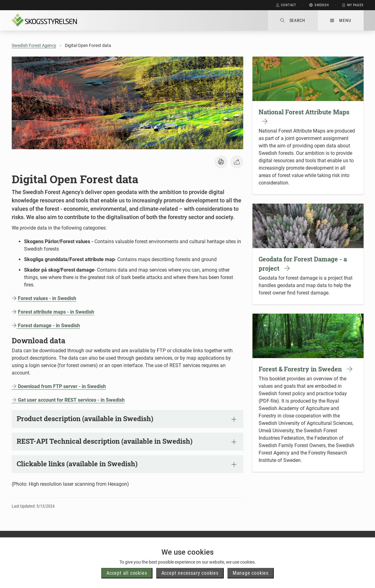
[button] (221, 162)
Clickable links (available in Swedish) (127, 464)
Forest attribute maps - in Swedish (56, 312)
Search (293, 20)
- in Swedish (92, 386)
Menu (340, 20)
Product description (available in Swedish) (127, 419)
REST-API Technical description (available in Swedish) (127, 441)
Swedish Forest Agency (34, 45)
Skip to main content (246, 5)
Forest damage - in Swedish (48, 326)
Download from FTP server (45, 386)
